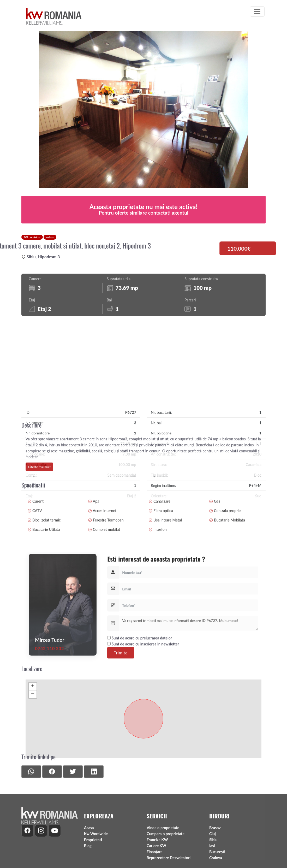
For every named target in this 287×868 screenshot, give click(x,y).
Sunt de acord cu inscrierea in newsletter (143, 698)
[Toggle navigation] (257, 11)
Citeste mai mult (39, 493)
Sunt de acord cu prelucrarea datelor (140, 692)
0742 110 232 (49, 702)
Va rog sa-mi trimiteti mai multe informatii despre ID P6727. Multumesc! (188, 677)
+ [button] (33, 732)
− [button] (33, 740)
